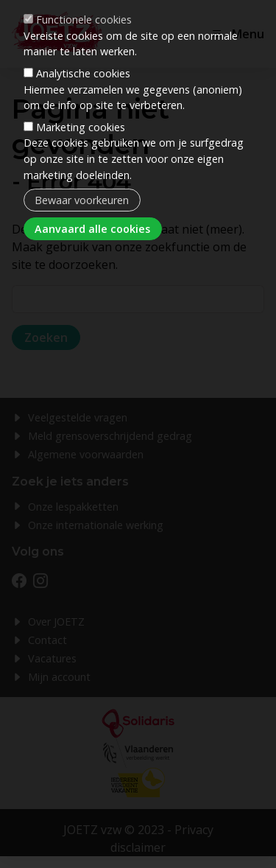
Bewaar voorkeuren (82, 163)
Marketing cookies (81, 90)
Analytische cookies (83, 36)
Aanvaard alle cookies (92, 192)
